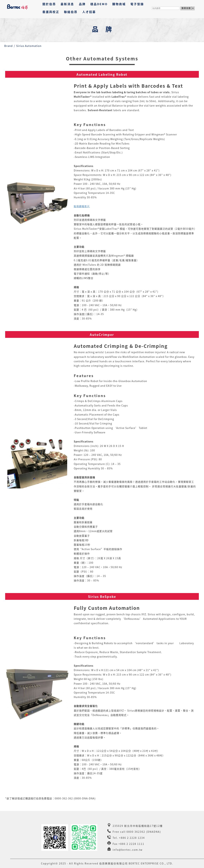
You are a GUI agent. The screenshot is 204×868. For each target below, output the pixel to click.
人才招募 (89, 12)
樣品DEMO (99, 4)
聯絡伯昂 (71, 12)
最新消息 (67, 4)
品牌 (82, 4)
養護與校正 (51, 12)
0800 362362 (136, 832)
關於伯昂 (49, 4)
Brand (10, 46)
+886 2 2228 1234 (132, 838)
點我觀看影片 (82, 206)
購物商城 (119, 4)
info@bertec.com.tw (128, 850)
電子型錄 (137, 4)
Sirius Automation (31, 46)
